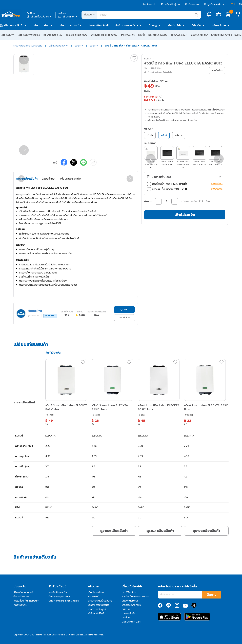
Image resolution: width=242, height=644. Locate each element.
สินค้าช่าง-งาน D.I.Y (127, 26)
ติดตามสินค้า (20, 605)
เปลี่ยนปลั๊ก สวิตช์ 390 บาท (168, 189)
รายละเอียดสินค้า (27, 179)
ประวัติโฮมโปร (129, 592)
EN (241, 4)
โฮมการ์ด (150, 4)
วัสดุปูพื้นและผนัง (179, 35)
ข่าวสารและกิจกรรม (131, 605)
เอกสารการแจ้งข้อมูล (99, 605)
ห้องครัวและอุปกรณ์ (158, 35)
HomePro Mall (99, 26)
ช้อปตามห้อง (42, 26)
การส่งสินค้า (94, 597)
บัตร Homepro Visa (59, 597)
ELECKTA (149, 59)
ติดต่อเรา (126, 618)
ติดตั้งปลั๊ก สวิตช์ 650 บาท (167, 184)
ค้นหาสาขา (192, 4)
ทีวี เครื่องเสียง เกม (53, 35)
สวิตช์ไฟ (79, 46)
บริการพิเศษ (219, 26)
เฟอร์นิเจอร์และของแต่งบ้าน (104, 35)
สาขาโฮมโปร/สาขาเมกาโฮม (135, 597)
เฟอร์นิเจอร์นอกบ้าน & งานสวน (226, 35)
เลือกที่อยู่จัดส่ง (40, 17)
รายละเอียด (217, 184)
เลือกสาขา (68, 17)
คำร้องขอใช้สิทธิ (96, 613)
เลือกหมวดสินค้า (14, 26)
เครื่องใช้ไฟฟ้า (8, 35)
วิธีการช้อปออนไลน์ (23, 592)
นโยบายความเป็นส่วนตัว (100, 601)
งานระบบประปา (128, 35)
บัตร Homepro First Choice (64, 601)
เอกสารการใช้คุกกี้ (97, 609)
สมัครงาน (127, 609)
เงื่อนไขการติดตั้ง (70, 179)
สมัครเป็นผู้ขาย (170, 4)
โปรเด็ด (197, 26)
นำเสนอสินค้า (128, 613)
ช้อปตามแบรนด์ (69, 26)
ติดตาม (211, 595)
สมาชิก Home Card (59, 592)
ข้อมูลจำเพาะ (49, 179)
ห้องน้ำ (142, 35)
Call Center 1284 (131, 622)
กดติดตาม (50, 316)
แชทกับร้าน (124, 318)
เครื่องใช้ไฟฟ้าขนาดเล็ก (29, 35)
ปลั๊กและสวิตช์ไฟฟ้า (59, 46)
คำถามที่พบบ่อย (21, 597)
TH (233, 4)
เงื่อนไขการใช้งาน (97, 592)
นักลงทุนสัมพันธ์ (130, 601)
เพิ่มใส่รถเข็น (185, 215)
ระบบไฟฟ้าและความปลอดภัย (28, 46)
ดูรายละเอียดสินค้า (114, 531)
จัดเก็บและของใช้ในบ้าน (77, 35)
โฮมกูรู (153, 26)
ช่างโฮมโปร (175, 26)
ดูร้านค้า (124, 309)
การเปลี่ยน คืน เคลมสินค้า (26, 601)
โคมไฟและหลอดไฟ (199, 35)
